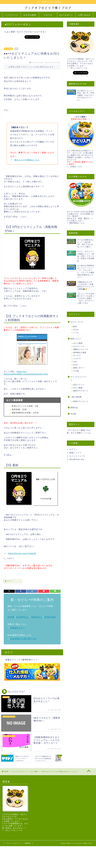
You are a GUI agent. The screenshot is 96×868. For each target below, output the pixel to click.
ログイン (73, 449)
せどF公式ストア (66, 16)
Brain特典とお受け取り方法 (23, 639)
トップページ (12, 15)
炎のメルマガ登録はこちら (27, 160)
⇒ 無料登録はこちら (76, 223)
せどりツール (79, 347)
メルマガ (48, 15)
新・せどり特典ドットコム (79, 433)
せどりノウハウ (77, 322)
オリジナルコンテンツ (79, 379)
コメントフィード (77, 456)
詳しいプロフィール (79, 68)
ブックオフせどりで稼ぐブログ (48, 8)
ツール (76, 333)
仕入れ (76, 330)
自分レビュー (79, 385)
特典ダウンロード (81, 402)
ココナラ (77, 359)
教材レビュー (76, 339)
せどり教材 (8, 49)
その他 (76, 371)
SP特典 (11, 617)
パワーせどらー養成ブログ (79, 430)
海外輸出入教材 (80, 353)
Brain (76, 365)
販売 (75, 327)
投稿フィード (75, 453)
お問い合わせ (84, 15)
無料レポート (79, 368)
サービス (77, 356)
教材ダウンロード (81, 391)
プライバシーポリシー (13, 843)
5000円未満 (50, 617)
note (75, 362)
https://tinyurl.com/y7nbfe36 (22, 554)
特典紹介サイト (18, 628)
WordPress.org (76, 459)
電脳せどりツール (81, 350)
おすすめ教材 (30, 15)
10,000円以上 (22, 617)
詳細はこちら (76, 167)
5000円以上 (37, 617)
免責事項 (28, 843)
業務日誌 (74, 408)
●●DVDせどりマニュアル (13, 581)
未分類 (73, 414)
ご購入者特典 (76, 397)
